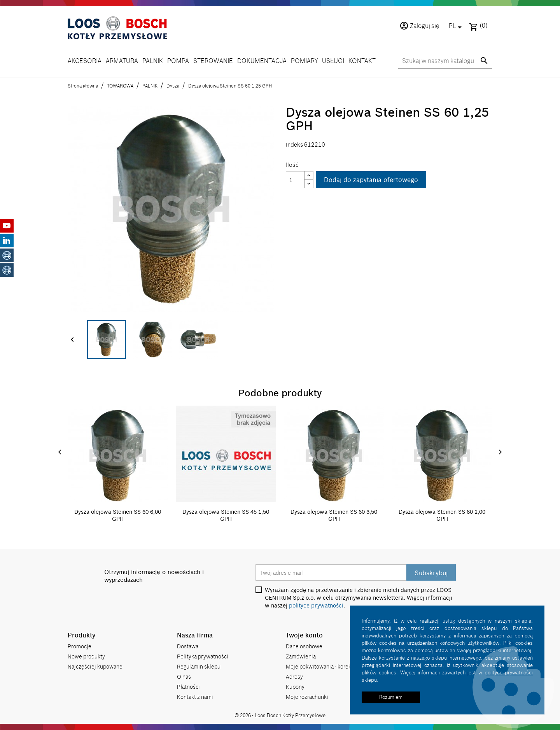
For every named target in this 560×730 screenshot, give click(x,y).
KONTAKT (362, 61)
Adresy (294, 677)
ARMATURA (122, 61)
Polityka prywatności (203, 656)
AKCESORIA (85, 61)
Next (500, 452)
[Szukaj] (445, 61)
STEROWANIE (213, 61)
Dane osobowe (304, 646)
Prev (60, 452)
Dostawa (188, 646)
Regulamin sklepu (199, 666)
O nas (184, 677)
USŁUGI (333, 61)
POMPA (178, 61)
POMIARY (304, 61)
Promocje (80, 646)
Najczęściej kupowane (95, 666)
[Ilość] (295, 180)
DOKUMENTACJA (262, 61)
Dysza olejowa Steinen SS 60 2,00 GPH (442, 515)
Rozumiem (391, 697)
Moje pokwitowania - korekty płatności (333, 666)
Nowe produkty (86, 656)
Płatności (188, 687)
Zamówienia (301, 656)
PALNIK (153, 61)
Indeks (294, 145)
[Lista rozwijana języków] (457, 26)
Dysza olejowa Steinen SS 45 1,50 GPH (226, 515)
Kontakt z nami (195, 697)
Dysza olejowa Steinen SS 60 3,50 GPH (334, 515)
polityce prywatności (316, 606)
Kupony (295, 687)
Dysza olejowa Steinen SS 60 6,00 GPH (118, 515)
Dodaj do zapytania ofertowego (371, 180)
